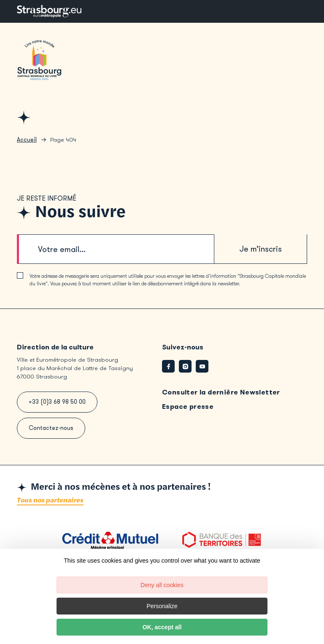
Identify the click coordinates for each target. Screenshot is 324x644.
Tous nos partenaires (50, 504)
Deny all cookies (162, 585)
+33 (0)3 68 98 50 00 (57, 405)
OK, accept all (162, 627)
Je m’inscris (261, 252)
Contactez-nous (51, 431)
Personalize (162, 606)
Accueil (27, 143)
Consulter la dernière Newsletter (221, 396)
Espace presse (188, 410)
